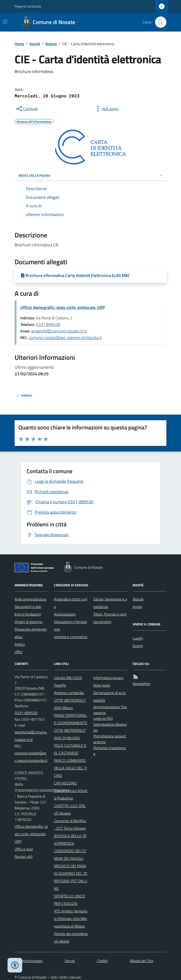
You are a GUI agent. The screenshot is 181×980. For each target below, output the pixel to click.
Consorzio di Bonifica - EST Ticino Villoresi (70, 824)
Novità (35, 44)
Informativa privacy (108, 678)
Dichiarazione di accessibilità (109, 696)
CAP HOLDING (65, 783)
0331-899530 (26, 713)
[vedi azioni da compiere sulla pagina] (107, 109)
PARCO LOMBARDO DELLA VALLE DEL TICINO (70, 768)
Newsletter (142, 684)
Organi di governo (28, 622)
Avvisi (137, 607)
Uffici (19, 652)
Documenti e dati (28, 607)
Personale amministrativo (31, 633)
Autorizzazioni (65, 614)
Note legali (102, 685)
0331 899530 (48, 324)
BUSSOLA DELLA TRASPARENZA (70, 840)
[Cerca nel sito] (159, 22)
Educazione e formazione (70, 625)
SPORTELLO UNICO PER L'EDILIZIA (70, 900)
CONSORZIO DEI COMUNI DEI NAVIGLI (70, 855)
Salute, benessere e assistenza (110, 603)
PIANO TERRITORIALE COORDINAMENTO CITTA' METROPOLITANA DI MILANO (71, 727)
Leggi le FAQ (103, 718)
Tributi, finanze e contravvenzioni (110, 618)
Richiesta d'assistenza (110, 751)
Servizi (70, 961)
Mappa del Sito (142, 961)
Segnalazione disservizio (110, 727)
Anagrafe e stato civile (71, 603)
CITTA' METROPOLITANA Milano (70, 704)
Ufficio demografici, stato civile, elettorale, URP (63, 307)
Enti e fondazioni (28, 614)
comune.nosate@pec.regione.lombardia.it (65, 338)
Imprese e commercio (71, 637)
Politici (20, 644)
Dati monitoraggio (29, 961)
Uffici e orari (24, 849)
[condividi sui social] (27, 109)
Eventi (138, 646)
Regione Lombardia (28, 6)
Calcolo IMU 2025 (68, 678)
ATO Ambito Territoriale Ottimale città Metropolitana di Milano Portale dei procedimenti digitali (71, 926)
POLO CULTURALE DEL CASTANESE (70, 749)
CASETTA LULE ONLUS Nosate (70, 809)
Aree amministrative (31, 599)
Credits (102, 961)
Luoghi (138, 638)
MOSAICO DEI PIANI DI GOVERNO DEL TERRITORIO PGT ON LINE (71, 877)
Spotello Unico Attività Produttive (71, 794)
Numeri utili (24, 856)
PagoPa (60, 685)
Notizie (51, 44)
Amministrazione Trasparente (110, 710)
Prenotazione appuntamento (110, 739)
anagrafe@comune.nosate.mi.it (59, 331)
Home (19, 44)
